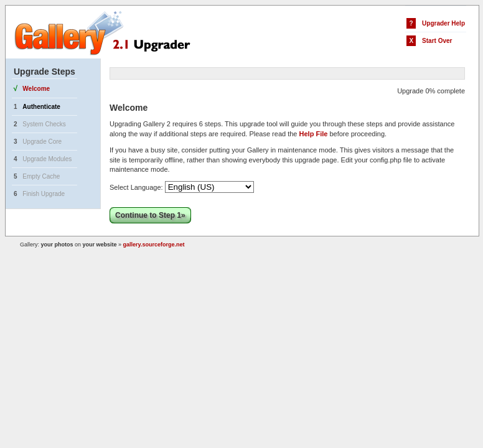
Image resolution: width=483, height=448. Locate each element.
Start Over (437, 41)
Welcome (36, 89)
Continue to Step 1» (150, 215)
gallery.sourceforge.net (154, 245)
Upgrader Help (443, 23)
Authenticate (41, 107)
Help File (314, 134)
